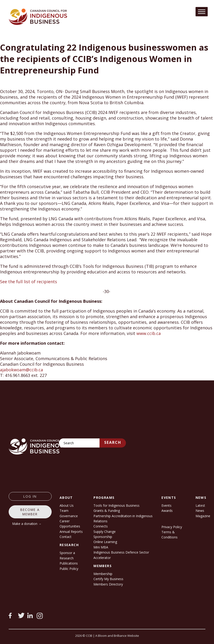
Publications (69, 563)
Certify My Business (108, 579)
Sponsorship (103, 537)
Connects (101, 526)
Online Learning (105, 542)
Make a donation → (27, 524)
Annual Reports (71, 532)
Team (64, 511)
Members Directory (108, 584)
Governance (69, 516)
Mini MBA (101, 547)
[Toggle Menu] (202, 12)
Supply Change (105, 532)
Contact (66, 537)
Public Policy (69, 569)
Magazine (203, 516)
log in (30, 496)
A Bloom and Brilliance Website (117, 636)
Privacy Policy (172, 527)
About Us (67, 505)
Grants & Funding (107, 511)
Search (113, 442)
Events (166, 505)
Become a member (30, 512)
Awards (167, 511)
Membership (103, 574)
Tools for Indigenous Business (116, 505)
